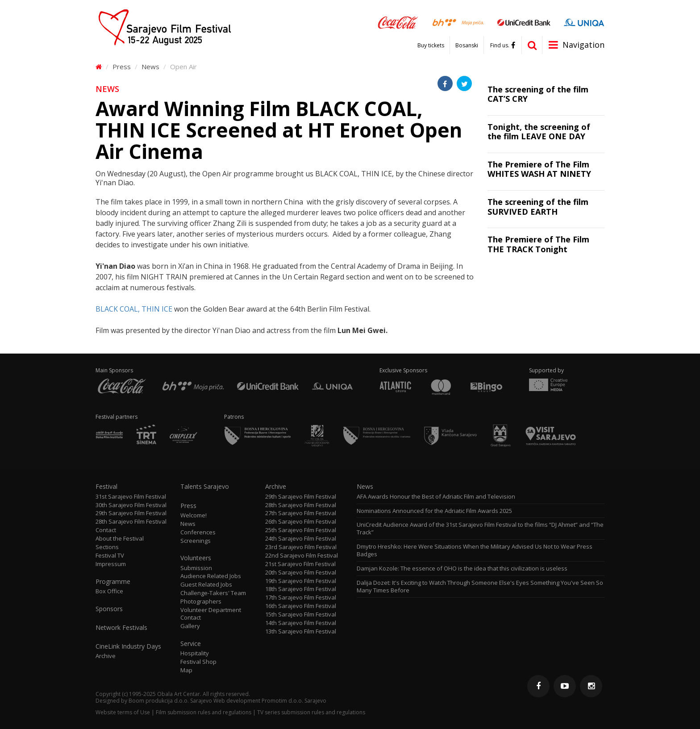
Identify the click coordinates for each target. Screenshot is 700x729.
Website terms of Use (123, 712)
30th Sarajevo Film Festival (131, 505)
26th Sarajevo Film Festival (301, 522)
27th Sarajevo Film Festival (301, 513)
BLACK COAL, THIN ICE (134, 309)
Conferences (198, 532)
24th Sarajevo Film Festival (301, 539)
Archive (106, 656)
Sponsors (109, 609)
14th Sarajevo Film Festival (301, 623)
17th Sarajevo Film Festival (301, 598)
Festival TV (110, 556)
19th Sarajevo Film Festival (301, 581)
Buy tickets (431, 46)
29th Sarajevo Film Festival (131, 513)
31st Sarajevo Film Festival (131, 497)
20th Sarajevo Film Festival (301, 573)
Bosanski (467, 46)
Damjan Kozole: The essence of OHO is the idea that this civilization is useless (462, 569)
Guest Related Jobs (206, 585)
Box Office (109, 591)
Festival (106, 487)
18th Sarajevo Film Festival (301, 589)
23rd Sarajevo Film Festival (301, 547)
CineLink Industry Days (128, 646)
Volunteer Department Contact (211, 614)
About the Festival (120, 539)
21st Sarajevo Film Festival (300, 564)
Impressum (111, 564)
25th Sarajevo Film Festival (301, 530)
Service (191, 644)
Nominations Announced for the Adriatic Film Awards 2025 (434, 511)
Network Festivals (121, 628)
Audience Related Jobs (211, 576)
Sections (107, 547)
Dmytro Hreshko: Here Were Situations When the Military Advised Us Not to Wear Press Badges (475, 550)
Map (186, 670)
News (150, 67)
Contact (106, 530)
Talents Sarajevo (205, 487)
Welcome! (194, 515)
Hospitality (195, 653)
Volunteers (196, 558)
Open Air (183, 67)
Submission (196, 568)
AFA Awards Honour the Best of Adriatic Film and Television (437, 497)
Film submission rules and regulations (204, 712)
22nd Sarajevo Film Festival (302, 556)
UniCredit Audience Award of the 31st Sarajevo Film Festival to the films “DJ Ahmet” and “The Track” (480, 529)
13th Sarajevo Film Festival (301, 631)
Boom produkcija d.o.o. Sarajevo (170, 701)
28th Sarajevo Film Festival (131, 522)
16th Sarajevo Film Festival (301, 606)
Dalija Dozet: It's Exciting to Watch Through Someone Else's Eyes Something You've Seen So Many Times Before (480, 587)
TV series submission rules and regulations (311, 712)
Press (122, 67)
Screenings (196, 541)
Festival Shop (198, 662)
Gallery (190, 626)
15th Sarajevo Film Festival (301, 614)
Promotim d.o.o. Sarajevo (294, 701)
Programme (113, 582)
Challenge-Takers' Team (213, 593)
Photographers (201, 602)
